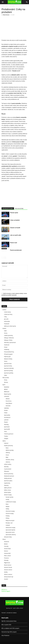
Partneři (4, 613)
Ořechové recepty (10, 511)
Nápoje (8, 506)
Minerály (6, 467)
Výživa (4, 441)
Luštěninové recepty (11, 502)
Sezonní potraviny (9, 474)
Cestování (7, 396)
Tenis (5, 431)
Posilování (7, 324)
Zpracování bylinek (10, 530)
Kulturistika (7, 321)
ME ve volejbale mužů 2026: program (10, 628)
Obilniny (8, 453)
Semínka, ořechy (10, 460)
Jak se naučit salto (16, 235)
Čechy (6, 380)
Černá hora (9, 401)
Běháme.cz (4, 590)
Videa (5, 375)
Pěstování (7, 471)
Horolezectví (7, 417)
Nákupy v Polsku (8, 340)
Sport (7, 6)
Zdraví (4, 539)
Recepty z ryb (9, 523)
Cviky (5, 317)
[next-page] (5, 258)
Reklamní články (8, 359)
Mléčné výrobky (10, 450)
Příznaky (6, 560)
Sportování (7, 427)
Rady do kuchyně (10, 521)
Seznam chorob (8, 567)
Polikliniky (7, 349)
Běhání (6, 389)
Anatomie (7, 542)
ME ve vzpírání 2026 (6, 625)
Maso (7, 448)
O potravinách (8, 469)
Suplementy (7, 483)
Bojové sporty (8, 394)
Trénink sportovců (9, 434)
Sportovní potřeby (9, 373)
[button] (3, 2)
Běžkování (7, 392)
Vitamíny (6, 485)
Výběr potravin (8, 488)
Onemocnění (7, 553)
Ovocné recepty (10, 513)
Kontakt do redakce (12, 613)
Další (5, 331)
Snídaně (8, 525)
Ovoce (7, 455)
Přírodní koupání (8, 354)
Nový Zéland (9, 403)
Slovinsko (8, 406)
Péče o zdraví (7, 556)
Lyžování (6, 420)
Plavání (6, 422)
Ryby (7, 457)
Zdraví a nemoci (8, 574)
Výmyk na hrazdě (15, 228)
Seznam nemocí (8, 570)
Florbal (6, 410)
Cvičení (4, 310)
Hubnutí (6, 443)
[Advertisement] (15, 28)
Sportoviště (7, 429)
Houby (7, 499)
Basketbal (7, 387)
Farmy (6, 333)
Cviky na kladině (15, 220)
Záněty (6, 572)
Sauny (6, 361)
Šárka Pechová (6, 15)
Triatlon (6, 436)
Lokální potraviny (8, 335)
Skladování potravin (9, 476)
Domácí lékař (7, 549)
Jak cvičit (6, 319)
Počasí (6, 347)
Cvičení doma (7, 312)
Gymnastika (12, 6)
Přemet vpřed (14, 213)
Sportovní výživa (8, 481)
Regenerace (7, 563)
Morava (6, 382)
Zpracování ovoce (10, 532)
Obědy (7, 509)
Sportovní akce (8, 364)
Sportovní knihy (8, 366)
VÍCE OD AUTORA (19, 209)
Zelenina (8, 462)
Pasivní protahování (16, 250)
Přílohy (7, 518)
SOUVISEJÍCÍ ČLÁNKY (8, 209)
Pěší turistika (6, 378)
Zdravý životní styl (9, 577)
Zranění (6, 579)
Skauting (6, 424)
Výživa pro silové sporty (10, 326)
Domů (3, 6)
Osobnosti (7, 345)
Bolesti (6, 544)
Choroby (6, 546)
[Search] (27, 2)
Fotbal (6, 413)
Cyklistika (6, 408)
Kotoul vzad (13, 243)
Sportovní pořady (8, 371)
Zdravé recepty (8, 495)
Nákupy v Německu (9, 338)
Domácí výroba (10, 497)
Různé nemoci (8, 565)
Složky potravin (8, 478)
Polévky (8, 516)
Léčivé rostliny (8, 464)
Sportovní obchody (9, 368)
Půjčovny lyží (7, 357)
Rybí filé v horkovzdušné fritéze (9, 621)
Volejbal (6, 439)
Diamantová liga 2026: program (9, 632)
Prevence (6, 558)
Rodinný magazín (6, 591)
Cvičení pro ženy (8, 314)
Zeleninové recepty (11, 528)
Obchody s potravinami (10, 342)
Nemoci (6, 551)
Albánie (8, 399)
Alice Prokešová (5, 635)
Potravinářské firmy (9, 352)
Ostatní (4, 328)
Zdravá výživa (7, 492)
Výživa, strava (7, 490)
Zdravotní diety (8, 537)
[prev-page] (3, 258)
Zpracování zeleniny (11, 535)
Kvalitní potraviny (8, 446)
